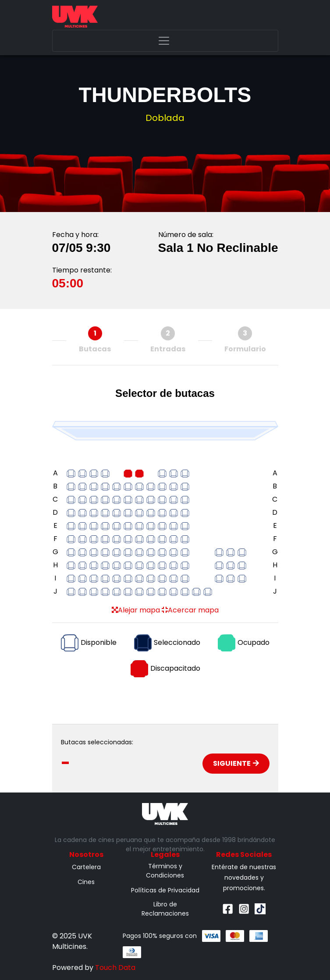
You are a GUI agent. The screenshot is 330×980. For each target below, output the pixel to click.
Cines (86, 882)
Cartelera (86, 867)
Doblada (165, 118)
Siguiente (236, 763)
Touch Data (115, 968)
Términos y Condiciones (165, 871)
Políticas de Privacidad (165, 890)
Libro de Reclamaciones (165, 909)
